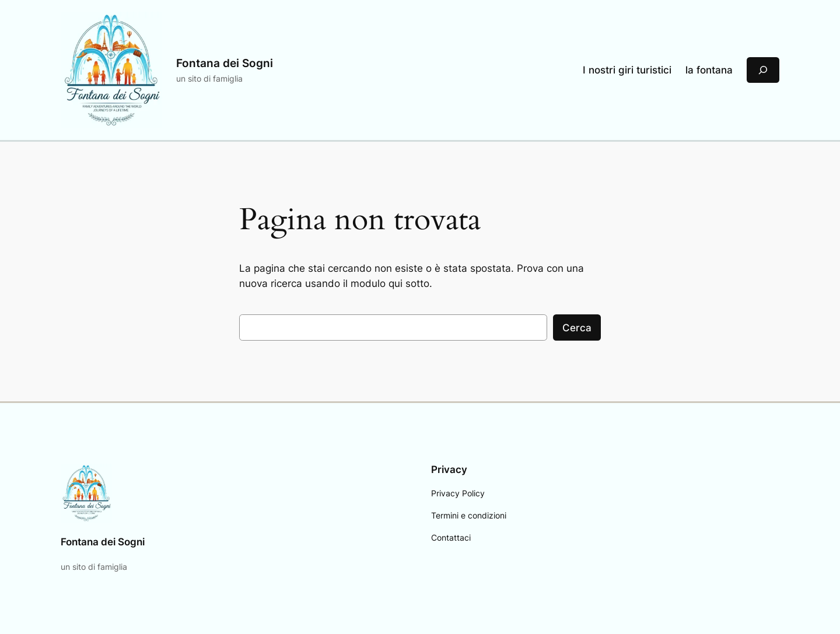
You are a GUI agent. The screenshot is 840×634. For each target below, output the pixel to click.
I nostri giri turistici (627, 70)
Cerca (577, 328)
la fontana (709, 70)
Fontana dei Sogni (225, 63)
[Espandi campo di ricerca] (763, 70)
